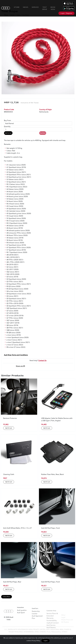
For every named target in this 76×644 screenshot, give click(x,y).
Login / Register (66, 13)
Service (35, 7)
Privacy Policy (36, 641)
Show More (7, 597)
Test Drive (45, 8)
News (26, 7)
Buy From (7, 120)
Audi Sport (21, 619)
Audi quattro (22, 617)
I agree (46, 641)
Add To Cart (8, 133)
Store (17, 7)
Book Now (53, 8)
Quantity (7, 126)
